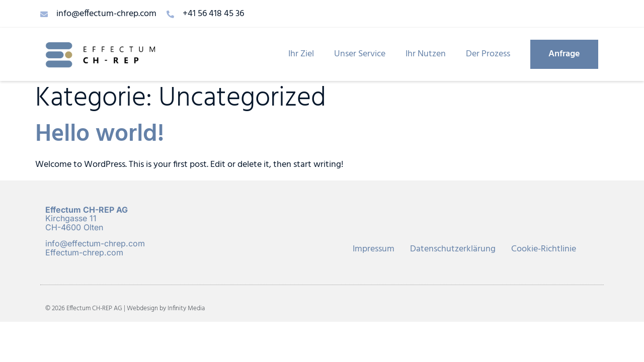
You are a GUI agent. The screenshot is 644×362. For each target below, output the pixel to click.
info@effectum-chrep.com (95, 243)
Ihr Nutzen (426, 54)
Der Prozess (488, 54)
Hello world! (100, 134)
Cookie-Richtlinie (544, 249)
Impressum (374, 249)
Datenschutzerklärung (453, 249)
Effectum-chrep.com (84, 252)
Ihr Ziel (301, 54)
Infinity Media (186, 308)
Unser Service (360, 54)
